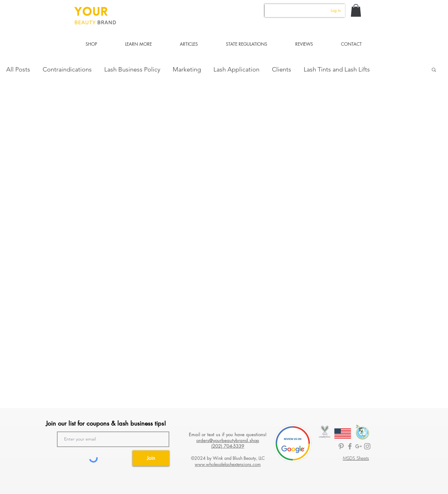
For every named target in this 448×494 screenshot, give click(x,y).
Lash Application (236, 69)
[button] (356, 10)
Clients (282, 69)
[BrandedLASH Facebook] (350, 446)
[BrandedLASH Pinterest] (341, 446)
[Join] (151, 458)
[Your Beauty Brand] (367, 446)
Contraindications (67, 69)
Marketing (187, 69)
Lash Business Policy (132, 69)
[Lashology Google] (359, 446)
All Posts (18, 69)
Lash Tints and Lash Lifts (337, 69)
